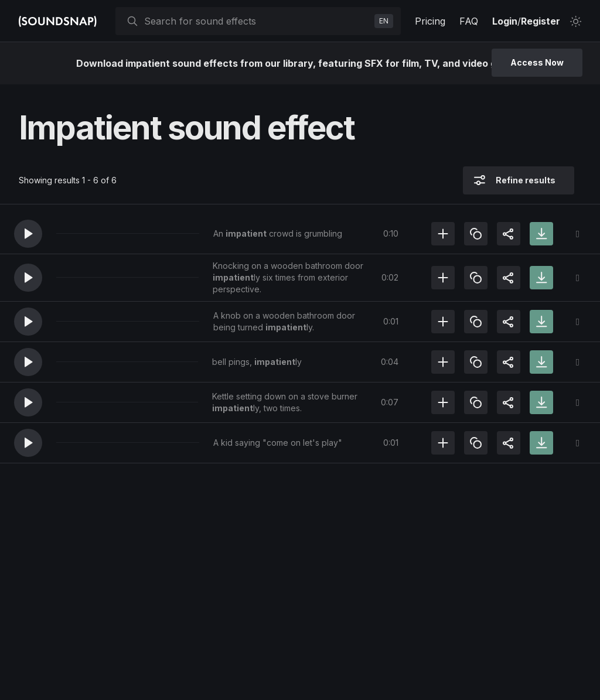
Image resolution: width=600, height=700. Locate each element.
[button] (28, 234)
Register (541, 21)
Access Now (537, 62)
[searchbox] (257, 21)
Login (505, 21)
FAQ (469, 21)
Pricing (430, 21)
